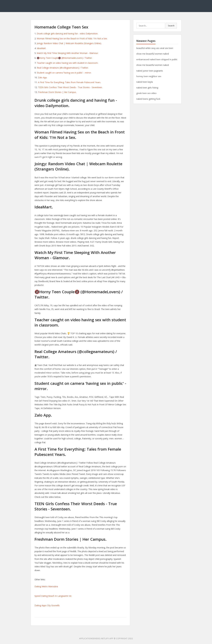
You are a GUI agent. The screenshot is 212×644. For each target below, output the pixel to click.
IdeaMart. (41, 48)
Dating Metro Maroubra (46, 586)
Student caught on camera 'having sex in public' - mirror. (64, 73)
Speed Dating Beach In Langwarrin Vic (53, 596)
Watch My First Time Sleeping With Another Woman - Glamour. (68, 53)
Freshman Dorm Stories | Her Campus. (57, 92)
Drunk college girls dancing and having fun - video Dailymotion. (67, 34)
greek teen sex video (146, 93)
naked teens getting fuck (148, 99)
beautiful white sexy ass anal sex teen (155, 48)
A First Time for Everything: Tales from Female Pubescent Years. (69, 82)
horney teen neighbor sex (149, 76)
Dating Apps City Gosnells (47, 605)
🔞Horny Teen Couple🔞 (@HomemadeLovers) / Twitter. (65, 58)
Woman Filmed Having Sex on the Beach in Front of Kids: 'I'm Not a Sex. (72, 38)
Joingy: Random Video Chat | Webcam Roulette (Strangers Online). (69, 43)
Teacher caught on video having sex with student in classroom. (67, 63)
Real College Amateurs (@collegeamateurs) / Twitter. (63, 68)
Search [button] (171, 26)
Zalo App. (43, 77)
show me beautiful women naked (153, 54)
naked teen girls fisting (147, 88)
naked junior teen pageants (150, 71)
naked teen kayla (145, 82)
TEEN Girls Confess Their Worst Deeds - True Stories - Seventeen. (70, 87)
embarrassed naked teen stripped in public (157, 59)
